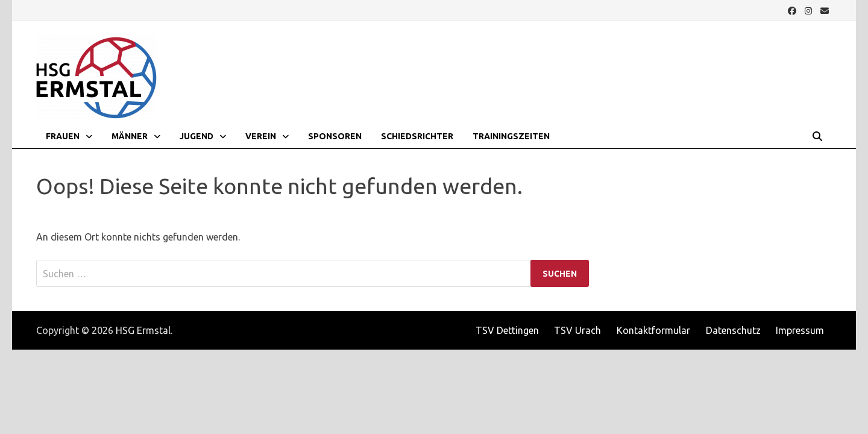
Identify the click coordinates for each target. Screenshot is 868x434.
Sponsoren (335, 136)
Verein (261, 136)
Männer (130, 136)
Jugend (197, 136)
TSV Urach (577, 330)
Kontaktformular (653, 330)
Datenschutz (733, 330)
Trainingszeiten (511, 136)
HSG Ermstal (143, 330)
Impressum (800, 330)
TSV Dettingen (507, 330)
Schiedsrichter (417, 136)
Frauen (63, 136)
